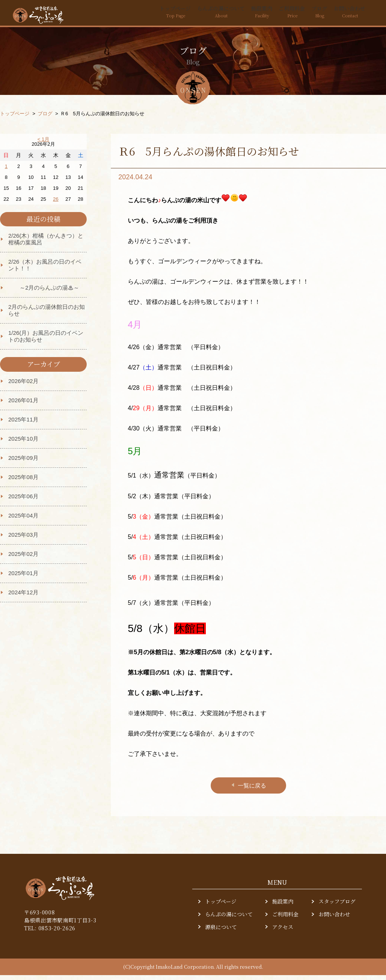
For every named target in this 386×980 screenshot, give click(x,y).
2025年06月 (23, 501)
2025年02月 (23, 559)
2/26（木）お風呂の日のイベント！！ (45, 270)
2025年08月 (23, 482)
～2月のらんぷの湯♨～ (44, 292)
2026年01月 (23, 405)
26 (56, 204)
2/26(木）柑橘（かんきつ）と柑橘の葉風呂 (46, 244)
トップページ (147, 14)
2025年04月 (23, 520)
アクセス (283, 932)
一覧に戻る (248, 790)
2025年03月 (23, 540)
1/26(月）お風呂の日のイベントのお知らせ (46, 341)
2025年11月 (23, 424)
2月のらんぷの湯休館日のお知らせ (47, 315)
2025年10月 (23, 443)
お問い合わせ (347, 14)
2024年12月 (23, 597)
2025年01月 (23, 578)
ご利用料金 (281, 14)
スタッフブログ (337, 906)
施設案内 (246, 14)
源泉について (221, 932)
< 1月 (43, 144)
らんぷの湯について (199, 14)
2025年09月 (23, 463)
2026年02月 (23, 386)
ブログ (312, 14)
